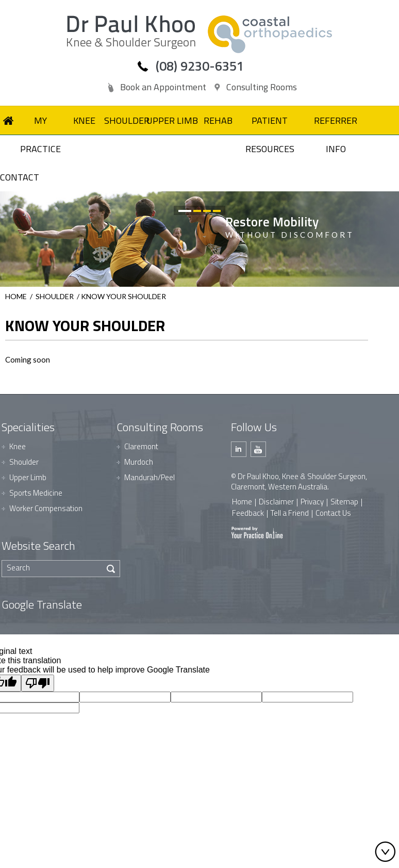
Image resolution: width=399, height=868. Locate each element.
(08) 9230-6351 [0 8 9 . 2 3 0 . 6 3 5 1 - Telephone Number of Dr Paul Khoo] (200, 66)
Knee (18, 446)
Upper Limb (28, 477)
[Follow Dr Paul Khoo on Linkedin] (239, 449)
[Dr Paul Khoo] (131, 32)
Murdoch (139, 462)
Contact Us (333, 513)
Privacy (312, 502)
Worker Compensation (46, 508)
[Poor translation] (38, 683)
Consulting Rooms (262, 87)
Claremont (141, 446)
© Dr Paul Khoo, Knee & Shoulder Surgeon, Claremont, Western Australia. (299, 481)
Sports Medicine (36, 493)
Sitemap (344, 502)
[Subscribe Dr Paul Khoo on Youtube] (258, 449)
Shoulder (55, 296)
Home (16, 296)
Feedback (248, 513)
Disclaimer (276, 502)
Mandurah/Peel (149, 477)
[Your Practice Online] (257, 532)
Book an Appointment (163, 87)
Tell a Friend (290, 513)
